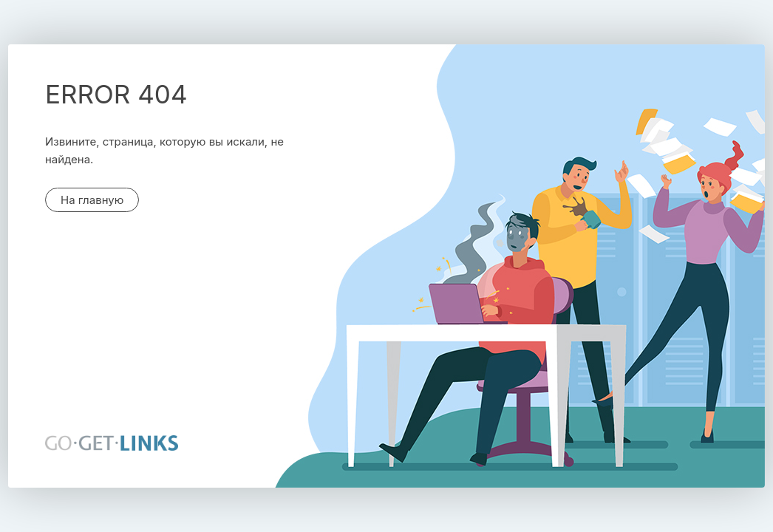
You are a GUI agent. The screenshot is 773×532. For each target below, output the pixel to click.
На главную (92, 200)
